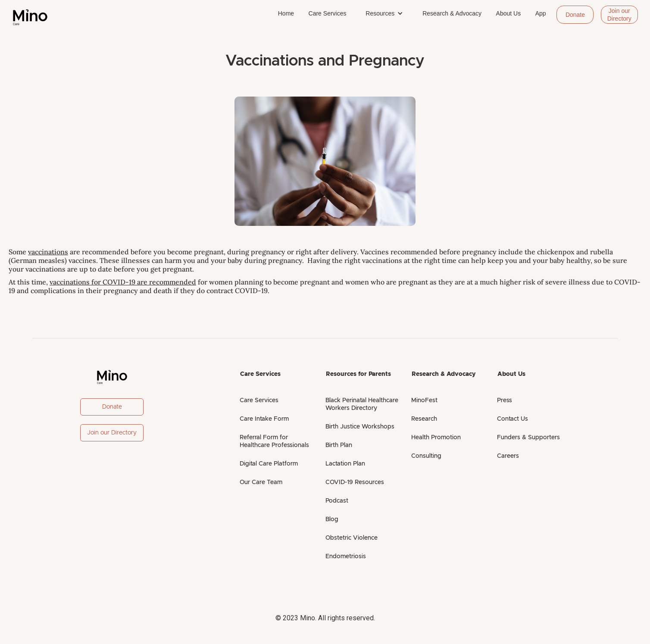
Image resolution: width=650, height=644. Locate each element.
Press (505, 400)
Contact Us (512, 419)
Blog (332, 519)
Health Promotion (436, 438)
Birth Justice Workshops (360, 427)
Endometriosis (346, 556)
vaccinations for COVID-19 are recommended (123, 282)
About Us (509, 13)
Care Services (328, 13)
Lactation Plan (345, 464)
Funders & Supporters (528, 438)
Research (424, 419)
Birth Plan (339, 445)
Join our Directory (619, 15)
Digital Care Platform (269, 464)
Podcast (337, 501)
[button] (384, 13)
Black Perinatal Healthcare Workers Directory (362, 404)
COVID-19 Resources (355, 482)
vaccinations (48, 252)
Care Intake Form (264, 419)
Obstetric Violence (352, 538)
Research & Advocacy (452, 13)
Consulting (426, 456)
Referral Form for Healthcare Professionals (274, 441)
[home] (30, 17)
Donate (575, 15)
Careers (508, 456)
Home (286, 13)
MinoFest (424, 400)
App (541, 13)
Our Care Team (261, 482)
